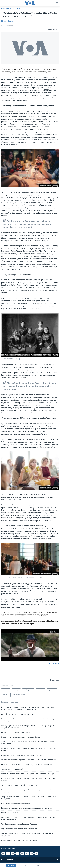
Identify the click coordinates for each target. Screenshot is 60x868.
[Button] (53, 30)
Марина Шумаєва (8, 21)
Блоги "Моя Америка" (10, 9)
